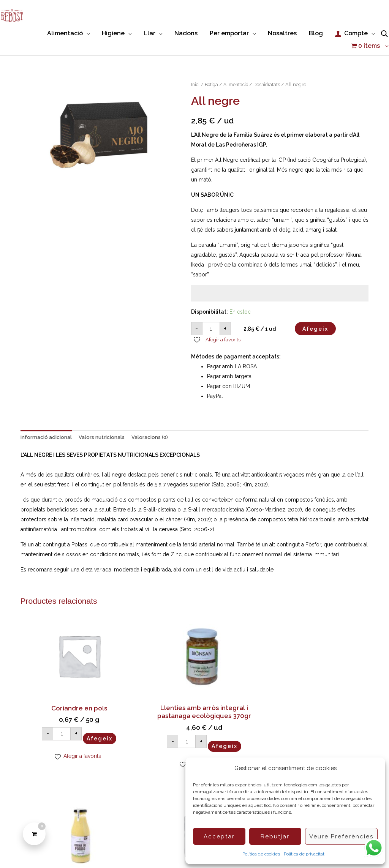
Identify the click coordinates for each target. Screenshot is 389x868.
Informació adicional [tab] (47, 425)
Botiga (213, 71)
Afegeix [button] (61, 712)
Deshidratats (272, 71)
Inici (196, 71)
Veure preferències (341, 836)
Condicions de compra (165, 849)
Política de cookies (261, 854)
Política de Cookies (106, 849)
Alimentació (239, 71)
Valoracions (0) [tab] (155, 425)
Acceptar (219, 836)
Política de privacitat (304, 854)
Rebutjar (275, 836)
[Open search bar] (384, 33)
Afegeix (315, 316)
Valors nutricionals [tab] (105, 425)
